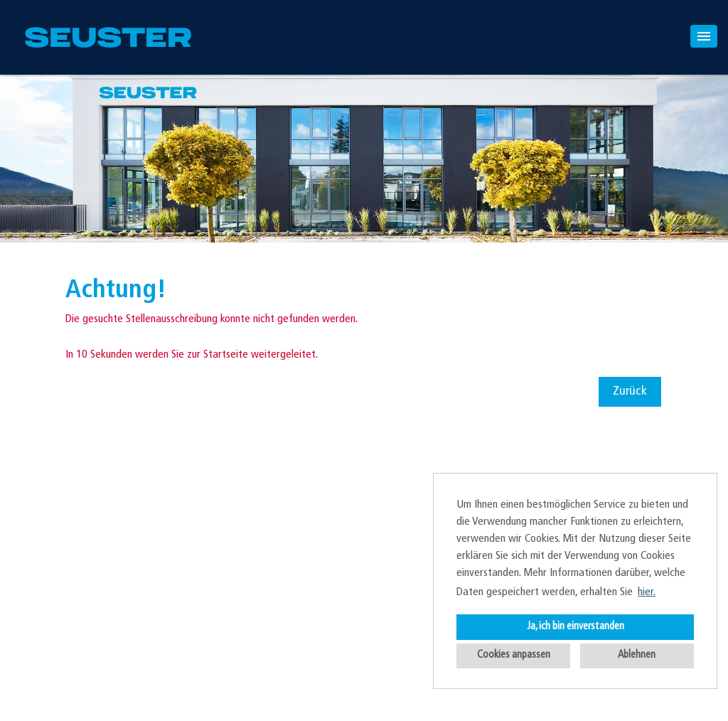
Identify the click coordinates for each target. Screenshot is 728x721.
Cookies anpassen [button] (514, 655)
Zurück (630, 391)
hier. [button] (647, 592)
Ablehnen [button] (637, 655)
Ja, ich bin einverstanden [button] (576, 627)
